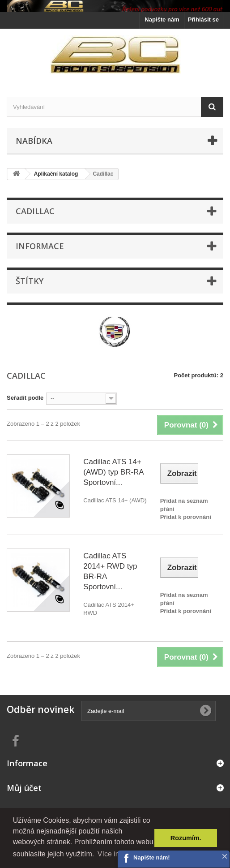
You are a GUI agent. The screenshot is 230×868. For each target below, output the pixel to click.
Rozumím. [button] (186, 838)
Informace (40, 246)
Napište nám (162, 19)
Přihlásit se (203, 19)
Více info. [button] (113, 854)
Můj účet (24, 788)
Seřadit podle (25, 398)
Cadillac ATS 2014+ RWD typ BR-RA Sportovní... (110, 571)
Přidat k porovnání (186, 517)
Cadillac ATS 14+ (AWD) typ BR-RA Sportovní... (113, 472)
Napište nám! (152, 857)
